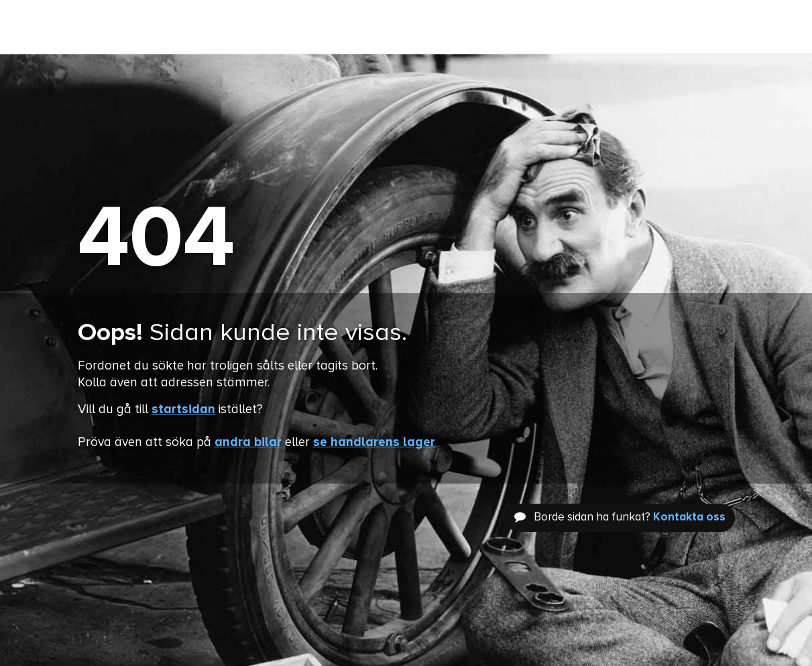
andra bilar (248, 442)
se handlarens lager (374, 442)
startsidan (183, 409)
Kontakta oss (689, 517)
